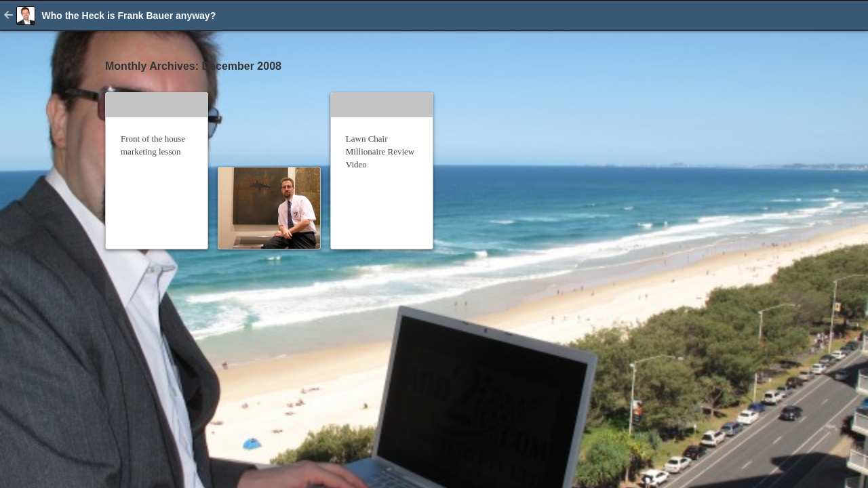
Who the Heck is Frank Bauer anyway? (129, 16)
